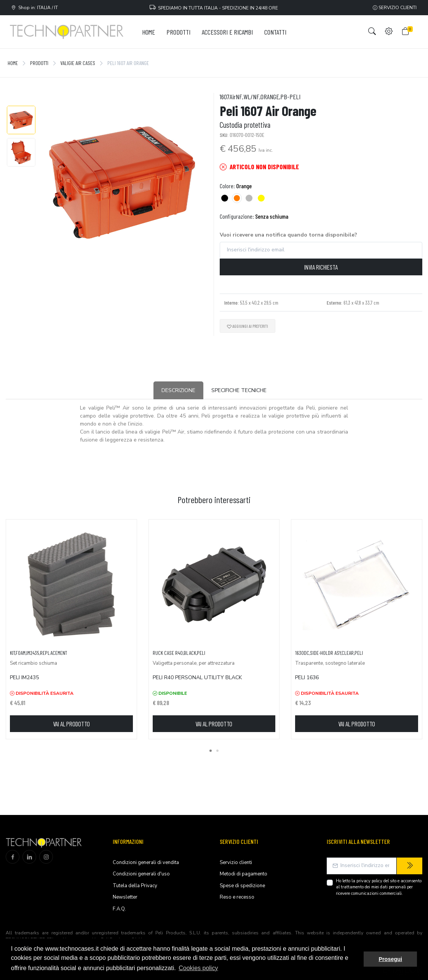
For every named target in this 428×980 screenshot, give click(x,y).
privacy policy (369, 881)
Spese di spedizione (242, 886)
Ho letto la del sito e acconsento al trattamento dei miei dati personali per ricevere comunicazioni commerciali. (379, 887)
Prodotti (39, 63)
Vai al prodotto (71, 724)
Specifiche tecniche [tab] (239, 390)
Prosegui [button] (390, 959)
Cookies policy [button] (198, 968)
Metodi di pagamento (244, 874)
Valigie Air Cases (78, 63)
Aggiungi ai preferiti (248, 326)
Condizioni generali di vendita (146, 862)
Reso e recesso (237, 897)
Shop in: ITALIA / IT (35, 8)
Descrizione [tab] (178, 390)
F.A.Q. (119, 909)
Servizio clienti (395, 8)
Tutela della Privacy (135, 886)
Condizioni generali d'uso (141, 874)
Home (13, 63)
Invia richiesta (321, 267)
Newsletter (125, 897)
